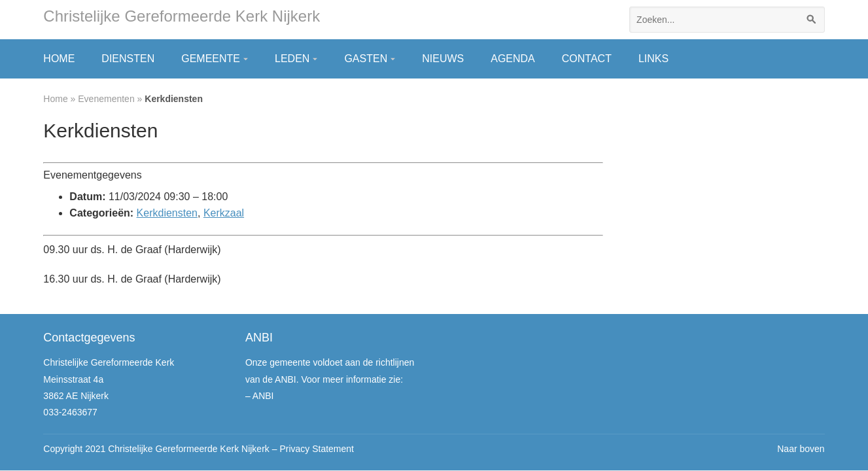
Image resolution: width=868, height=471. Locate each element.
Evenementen (106, 99)
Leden (292, 59)
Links (653, 59)
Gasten (366, 59)
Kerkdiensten (167, 213)
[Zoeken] (812, 20)
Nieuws (443, 59)
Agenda (513, 59)
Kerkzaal (224, 213)
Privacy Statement (317, 449)
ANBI (263, 396)
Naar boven (801, 449)
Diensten (128, 59)
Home (59, 59)
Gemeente (211, 59)
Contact (587, 59)
